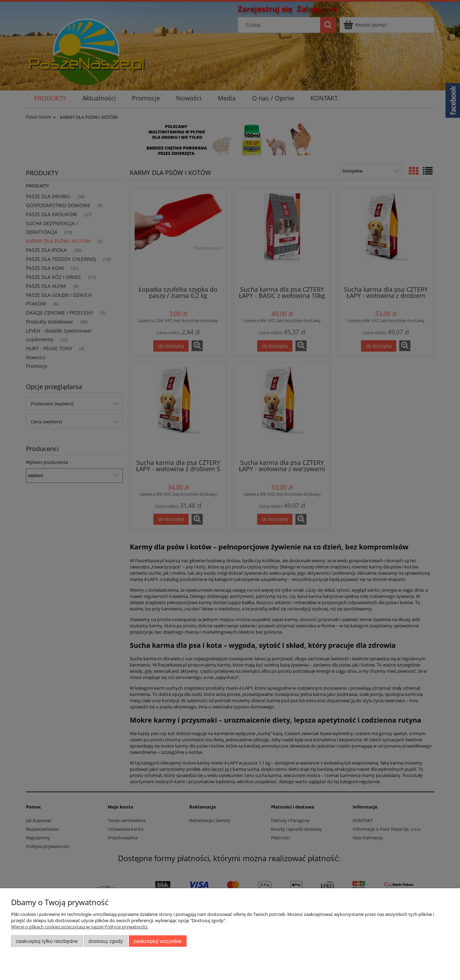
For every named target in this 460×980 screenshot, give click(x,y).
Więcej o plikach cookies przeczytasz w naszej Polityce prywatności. (80, 927)
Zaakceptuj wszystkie (158, 941)
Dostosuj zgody (106, 941)
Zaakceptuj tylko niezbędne (47, 941)
